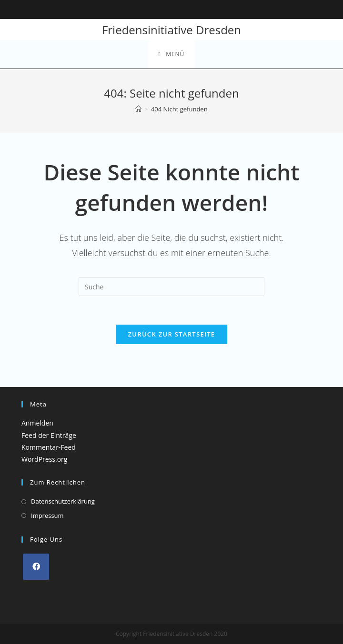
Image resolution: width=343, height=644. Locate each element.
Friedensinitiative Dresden (171, 30)
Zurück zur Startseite (172, 334)
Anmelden (37, 423)
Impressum (47, 515)
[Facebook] (36, 567)
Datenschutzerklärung (63, 501)
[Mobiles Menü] (172, 54)
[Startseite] (138, 109)
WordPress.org (44, 459)
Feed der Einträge (49, 435)
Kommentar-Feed (49, 447)
